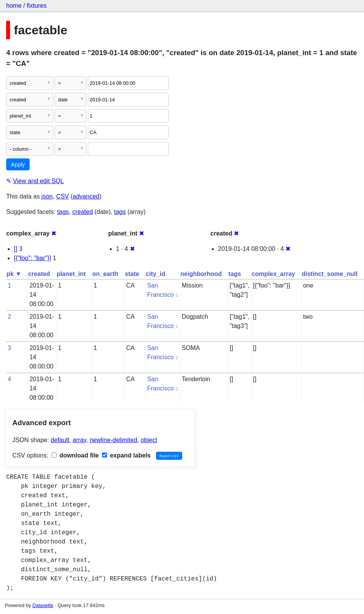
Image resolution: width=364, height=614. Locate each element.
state (132, 274)
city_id (155, 274)
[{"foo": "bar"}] (33, 258)
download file (75, 455)
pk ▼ (14, 274)
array (80, 440)
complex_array (273, 274)
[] (16, 249)
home (14, 6)
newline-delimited (114, 440)
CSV (63, 196)
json (47, 196)
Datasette (43, 605)
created (83, 212)
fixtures (37, 6)
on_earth (105, 274)
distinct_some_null (330, 274)
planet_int (71, 274)
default (60, 440)
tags (63, 212)
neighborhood (201, 274)
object (149, 440)
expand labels (126, 455)
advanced (86, 196)
